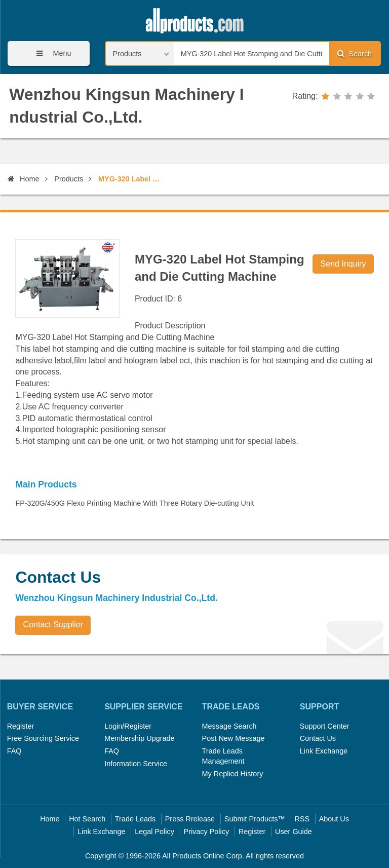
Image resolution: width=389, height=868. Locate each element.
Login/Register (128, 726)
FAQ (14, 751)
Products (69, 179)
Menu (50, 53)
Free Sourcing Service (43, 738)
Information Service (136, 764)
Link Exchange (324, 751)
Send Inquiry (343, 264)
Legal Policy (154, 832)
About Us (334, 819)
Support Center (325, 726)
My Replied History (233, 774)
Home (23, 179)
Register (21, 726)
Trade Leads (135, 819)
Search (355, 53)
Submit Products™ (255, 819)
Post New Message (234, 738)
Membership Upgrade (139, 738)
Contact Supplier (53, 625)
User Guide (294, 832)
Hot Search (87, 819)
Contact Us (318, 738)
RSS (302, 819)
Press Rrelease (190, 819)
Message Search (229, 726)
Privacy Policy (207, 832)
